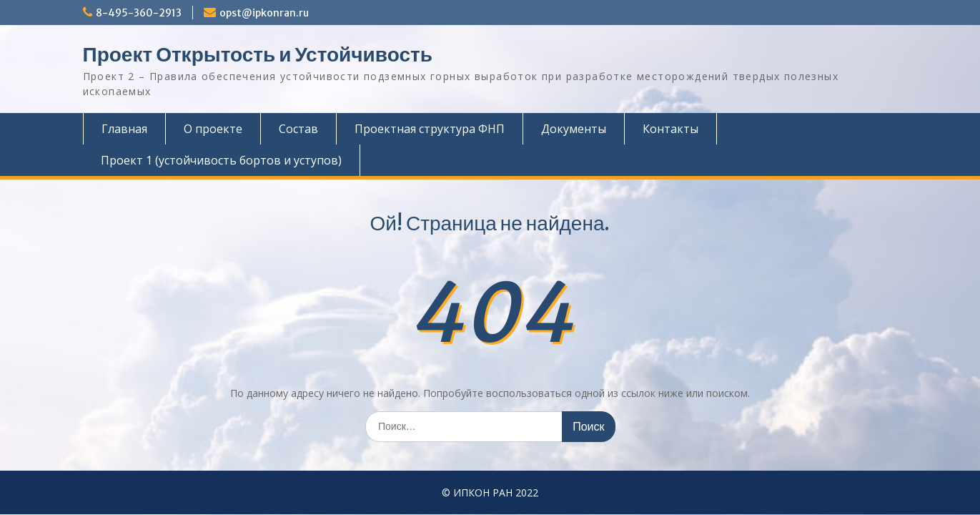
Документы (574, 129)
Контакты (670, 129)
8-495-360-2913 (139, 13)
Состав (298, 129)
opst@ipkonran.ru (264, 13)
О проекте (213, 129)
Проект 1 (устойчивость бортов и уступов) (221, 160)
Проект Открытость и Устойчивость (258, 54)
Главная (124, 129)
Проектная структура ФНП (430, 129)
